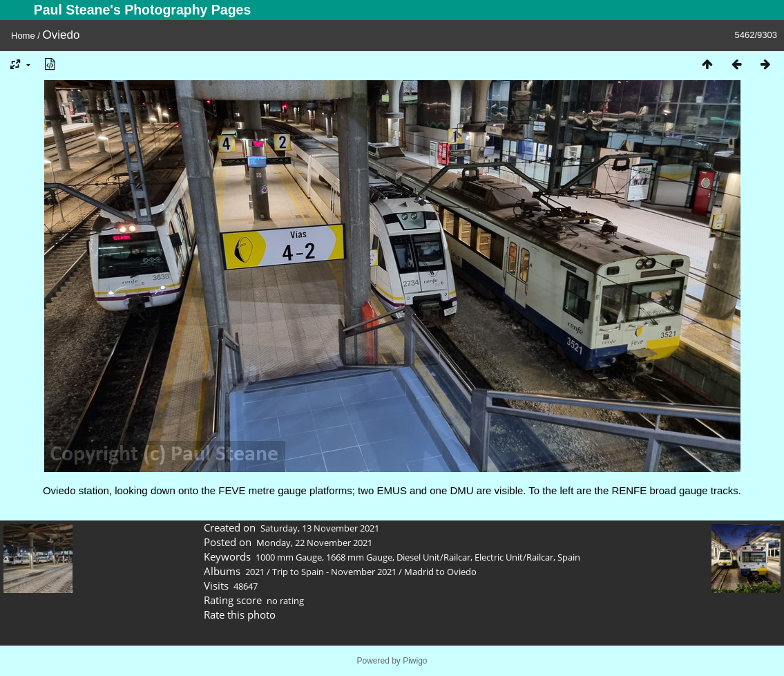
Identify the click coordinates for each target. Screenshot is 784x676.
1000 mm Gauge (289, 557)
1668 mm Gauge (359, 557)
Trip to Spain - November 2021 (334, 572)
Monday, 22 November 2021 (314, 543)
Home (23, 36)
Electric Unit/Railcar (514, 557)
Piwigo (415, 661)
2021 (255, 572)
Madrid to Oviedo (440, 572)
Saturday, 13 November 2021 (320, 528)
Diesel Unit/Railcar (433, 557)
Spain (569, 557)
